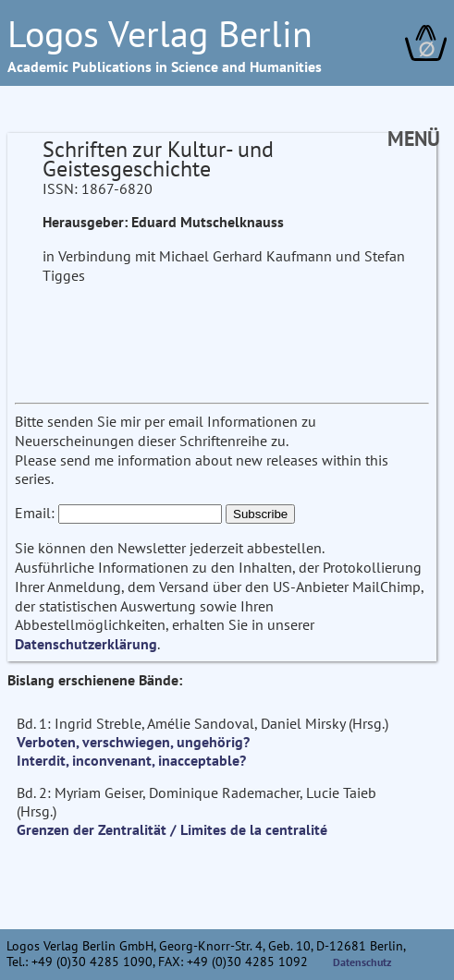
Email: (35, 513)
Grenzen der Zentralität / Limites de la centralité (172, 829)
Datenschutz (362, 962)
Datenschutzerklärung (86, 644)
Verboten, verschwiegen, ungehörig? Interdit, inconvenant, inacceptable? (133, 751)
